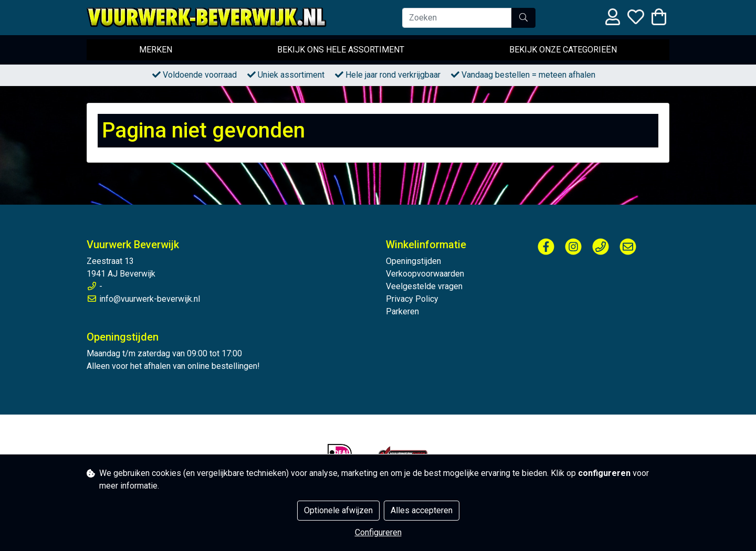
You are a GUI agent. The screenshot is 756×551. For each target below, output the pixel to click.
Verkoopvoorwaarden (425, 274)
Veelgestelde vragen (424, 286)
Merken (156, 50)
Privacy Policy (412, 299)
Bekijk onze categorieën (563, 50)
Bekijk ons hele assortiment (341, 50)
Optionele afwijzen (338, 510)
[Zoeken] (457, 18)
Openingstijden (413, 261)
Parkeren (402, 311)
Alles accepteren (422, 510)
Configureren (378, 532)
